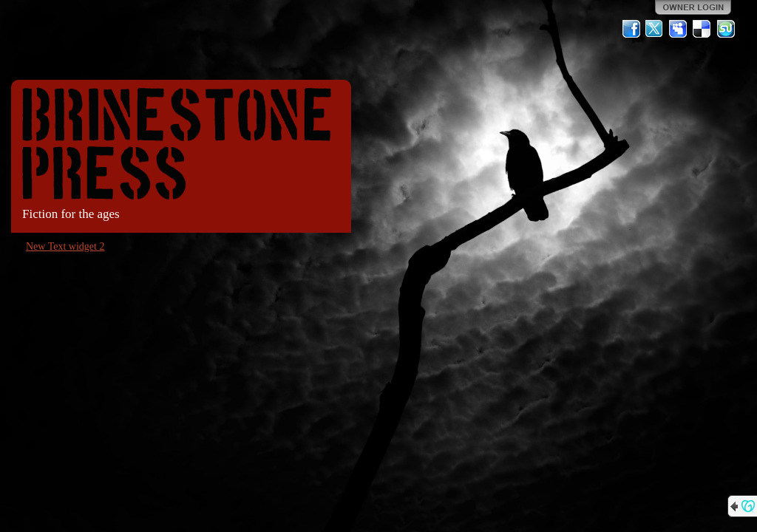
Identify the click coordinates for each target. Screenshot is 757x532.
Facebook (631, 29)
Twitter (655, 29)
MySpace (679, 29)
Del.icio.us (702, 29)
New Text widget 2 (65, 246)
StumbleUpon (726, 29)
